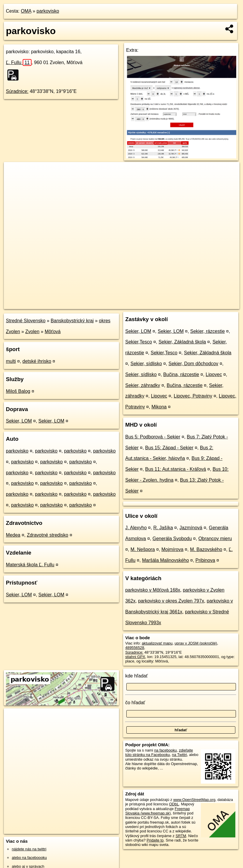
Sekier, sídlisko (146, 364)
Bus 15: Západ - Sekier (169, 448)
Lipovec (214, 374)
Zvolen (32, 332)
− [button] (14, 181)
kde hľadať (137, 676)
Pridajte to (155, 840)
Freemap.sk (170, 304)
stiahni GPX (135, 657)
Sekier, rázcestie (208, 331)
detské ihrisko (37, 361)
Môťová (53, 332)
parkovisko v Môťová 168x (153, 590)
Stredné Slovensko (26, 321)
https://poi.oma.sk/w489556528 (214, 304)
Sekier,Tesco (139, 342)
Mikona (159, 407)
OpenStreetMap (139, 304)
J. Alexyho (136, 528)
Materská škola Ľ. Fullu (30, 565)
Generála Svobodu (172, 539)
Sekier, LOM (19, 421)
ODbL (174, 804)
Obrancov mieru (215, 539)
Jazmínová (191, 528)
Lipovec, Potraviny (193, 396)
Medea (13, 535)
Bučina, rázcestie (181, 374)
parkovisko (48, 11)
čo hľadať (135, 703)
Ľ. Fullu (19, 62)
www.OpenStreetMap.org (194, 800)
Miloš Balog (18, 391)
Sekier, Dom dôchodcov (193, 364)
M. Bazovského (206, 549)
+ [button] (14, 172)
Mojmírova (172, 549)
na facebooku (165, 750)
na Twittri (180, 755)
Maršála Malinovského (165, 560)
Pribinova (205, 560)
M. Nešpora (143, 549)
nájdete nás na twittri (29, 849)
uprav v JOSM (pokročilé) (196, 643)
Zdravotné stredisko (48, 535)
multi (11, 361)
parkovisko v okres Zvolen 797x (171, 601)
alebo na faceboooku (29, 858)
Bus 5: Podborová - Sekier (153, 437)
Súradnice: (17, 91)
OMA (26, 11)
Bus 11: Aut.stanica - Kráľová (176, 469)
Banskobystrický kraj (72, 321)
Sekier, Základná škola (182, 342)
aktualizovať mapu (157, 643)
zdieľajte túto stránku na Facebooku (159, 752)
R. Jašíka (163, 528)
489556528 (135, 648)
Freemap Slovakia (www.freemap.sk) (157, 811)
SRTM (181, 836)
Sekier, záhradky (143, 385)
